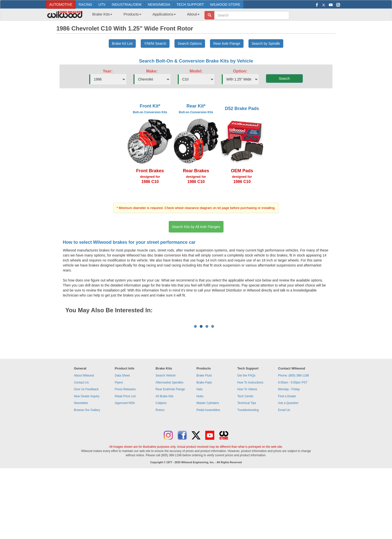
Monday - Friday (289, 451)
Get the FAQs (246, 437)
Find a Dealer (287, 458)
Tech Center (245, 458)
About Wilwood (84, 437)
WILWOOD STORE (225, 4)
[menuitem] (100, 16)
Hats (200, 451)
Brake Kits (102, 14)
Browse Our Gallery (87, 472)
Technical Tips (247, 465)
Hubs (200, 458)
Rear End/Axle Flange (170, 451)
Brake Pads (204, 444)
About (193, 14)
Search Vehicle (165, 437)
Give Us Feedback (86, 451)
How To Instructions (250, 444)
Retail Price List (125, 458)
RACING (85, 4)
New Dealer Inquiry (87, 458)
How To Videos (247, 451)
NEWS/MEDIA (159, 4)
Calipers (161, 465)
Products (132, 14)
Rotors (160, 472)
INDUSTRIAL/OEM (127, 4)
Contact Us (81, 444)
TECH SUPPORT (190, 4)
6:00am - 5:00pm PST (293, 444)
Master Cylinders (208, 465)
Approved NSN (125, 465)
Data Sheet (122, 437)
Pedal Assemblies (208, 472)
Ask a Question (288, 465)
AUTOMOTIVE (61, 4)
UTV (102, 4)
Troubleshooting (248, 472)
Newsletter (81, 465)
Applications (164, 14)
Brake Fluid (204, 437)
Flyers (119, 444)
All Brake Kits (164, 458)
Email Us (284, 472)
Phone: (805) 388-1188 (293, 437)
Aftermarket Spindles (169, 444)
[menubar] (144, 16)
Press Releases (125, 451)
